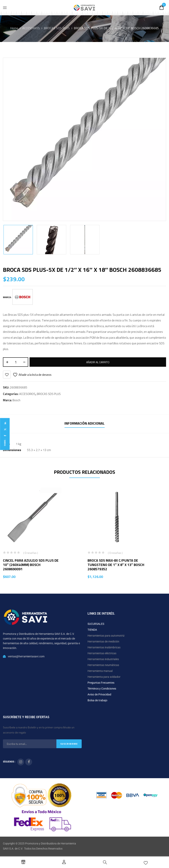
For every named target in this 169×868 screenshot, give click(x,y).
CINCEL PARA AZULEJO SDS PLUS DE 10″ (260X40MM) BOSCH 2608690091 (31, 565)
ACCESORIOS (31, 28)
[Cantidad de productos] (16, 362)
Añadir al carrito (98, 362)
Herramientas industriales (103, 659)
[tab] (84, 424)
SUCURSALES (96, 624)
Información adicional (84, 423)
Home (14, 28)
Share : (5, 443)
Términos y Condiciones (102, 689)
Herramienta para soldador (104, 677)
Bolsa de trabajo (97, 700)
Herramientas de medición (103, 641)
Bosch (16, 400)
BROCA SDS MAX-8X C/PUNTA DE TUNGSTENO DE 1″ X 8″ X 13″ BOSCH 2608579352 (116, 565)
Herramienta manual (100, 671)
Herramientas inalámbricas (104, 647)
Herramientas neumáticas (103, 665)
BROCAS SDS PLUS (57, 28)
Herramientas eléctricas (102, 653)
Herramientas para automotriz (106, 636)
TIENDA (92, 630)
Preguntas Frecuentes (101, 683)
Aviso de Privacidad (99, 694)
